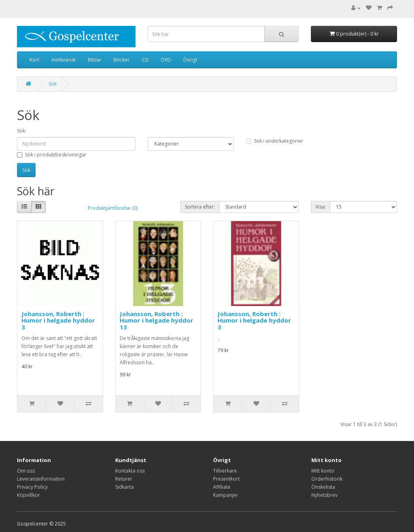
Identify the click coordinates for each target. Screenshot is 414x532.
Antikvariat (63, 60)
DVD (166, 60)
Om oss (26, 471)
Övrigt (190, 60)
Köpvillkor (29, 495)
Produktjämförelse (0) (113, 208)
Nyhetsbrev (324, 495)
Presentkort (226, 479)
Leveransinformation (41, 479)
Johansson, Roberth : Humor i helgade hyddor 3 (58, 320)
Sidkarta (125, 487)
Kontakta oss (130, 471)
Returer (124, 479)
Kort (34, 60)
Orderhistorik (327, 479)
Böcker (122, 60)
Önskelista (323, 487)
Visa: (321, 207)
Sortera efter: (200, 207)
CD (145, 60)
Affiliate (222, 487)
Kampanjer (226, 495)
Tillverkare (225, 471)
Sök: (22, 131)
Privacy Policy (32, 487)
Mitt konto (323, 471)
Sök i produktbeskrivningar (52, 155)
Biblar (95, 60)
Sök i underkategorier (275, 141)
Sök (53, 84)
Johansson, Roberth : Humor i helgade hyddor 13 (156, 320)
